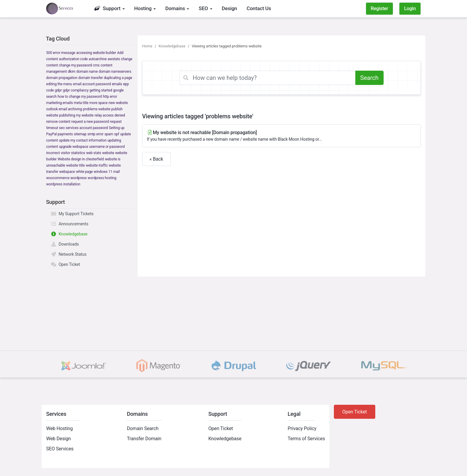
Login (410, 8)
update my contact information (83, 140)
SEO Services (60, 449)
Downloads (65, 244)
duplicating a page (118, 78)
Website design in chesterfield (81, 159)
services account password (87, 128)
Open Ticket (65, 264)
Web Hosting (59, 428)
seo (62, 128)
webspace (67, 172)
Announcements (70, 224)
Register (379, 8)
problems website (96, 109)
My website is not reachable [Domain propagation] (281, 136)
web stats (94, 153)
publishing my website (76, 115)
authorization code (73, 59)
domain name (87, 72)
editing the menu (59, 84)
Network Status (69, 254)
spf (117, 134)
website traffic (97, 165)
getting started (101, 90)
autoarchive (98, 59)
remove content (58, 122)
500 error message (61, 53)
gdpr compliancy (76, 90)
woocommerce (58, 178)
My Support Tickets (72, 214)
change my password (76, 65)
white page (84, 172)
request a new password (90, 122)
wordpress (78, 178)
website (108, 153)
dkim (71, 72)
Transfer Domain (144, 439)
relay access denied (110, 115)
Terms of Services (306, 439)
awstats (114, 59)
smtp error (95, 134)
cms (96, 65)
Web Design (59, 439)
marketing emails (60, 103)
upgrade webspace (74, 147)
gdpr (58, 90)
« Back (156, 159)
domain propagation (62, 78)
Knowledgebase (69, 234)
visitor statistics (73, 153)
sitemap (80, 134)
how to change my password (80, 97)
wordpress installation (63, 184)
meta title (81, 103)
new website (118, 103)
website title (75, 165)
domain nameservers (115, 72)
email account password (92, 84)
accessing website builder (96, 53)
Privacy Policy (302, 428)
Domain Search (143, 428)
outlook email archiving (64, 109)
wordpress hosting (102, 178)
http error (110, 97)
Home (147, 46)
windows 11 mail (107, 172)
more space (98, 103)
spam (109, 134)
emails (117, 84)
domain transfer (91, 78)
